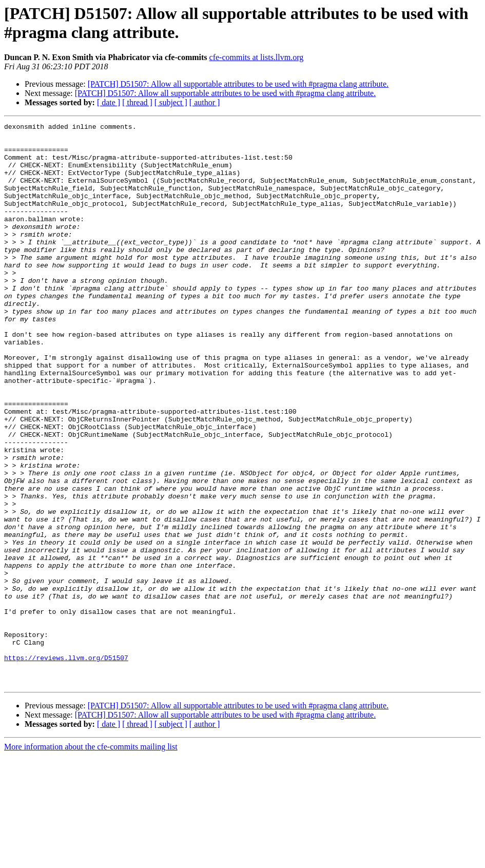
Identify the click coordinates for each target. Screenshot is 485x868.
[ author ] (205, 102)
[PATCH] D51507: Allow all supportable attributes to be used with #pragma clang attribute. (238, 84)
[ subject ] (171, 102)
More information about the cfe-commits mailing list (91, 859)
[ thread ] (137, 102)
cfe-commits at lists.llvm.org (257, 57)
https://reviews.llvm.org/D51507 (66, 765)
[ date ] (109, 102)
